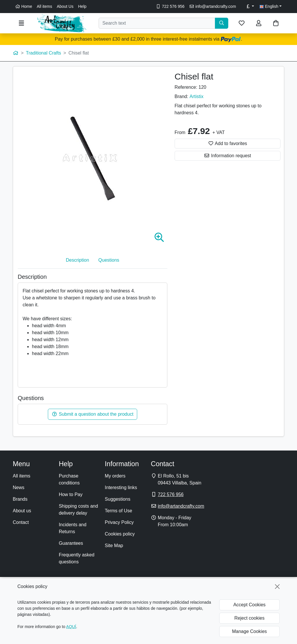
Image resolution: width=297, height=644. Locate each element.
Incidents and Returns (73, 528)
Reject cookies (249, 618)
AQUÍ (71, 627)
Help (82, 6)
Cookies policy (120, 534)
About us (22, 511)
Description (77, 260)
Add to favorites (228, 143)
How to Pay (71, 494)
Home (24, 6)
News (19, 487)
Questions (109, 260)
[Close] (277, 587)
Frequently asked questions (77, 558)
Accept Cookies (249, 605)
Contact (21, 522)
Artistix (196, 96)
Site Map (114, 546)
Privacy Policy (119, 522)
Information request (227, 156)
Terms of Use (118, 511)
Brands (20, 499)
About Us (65, 6)
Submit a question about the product (93, 414)
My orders (115, 476)
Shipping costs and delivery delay (78, 510)
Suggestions (117, 499)
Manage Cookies (249, 631)
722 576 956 (170, 6)
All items (45, 6)
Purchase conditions (69, 479)
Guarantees (71, 543)
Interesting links (121, 487)
